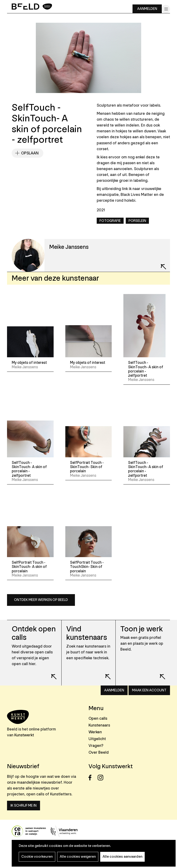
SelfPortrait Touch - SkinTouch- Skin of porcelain (87, 467)
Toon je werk (142, 629)
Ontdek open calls (34, 633)
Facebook (93, 778)
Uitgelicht (97, 739)
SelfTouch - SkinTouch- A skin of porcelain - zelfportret (146, 369)
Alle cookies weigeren (78, 857)
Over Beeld (99, 752)
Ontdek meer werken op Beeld (41, 600)
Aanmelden (147, 9)
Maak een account (149, 690)
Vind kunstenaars (87, 633)
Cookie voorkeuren (37, 857)
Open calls (98, 718)
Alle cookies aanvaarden (122, 857)
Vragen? (96, 746)
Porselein (137, 221)
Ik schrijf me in (24, 806)
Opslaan (30, 153)
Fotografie (110, 221)
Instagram (102, 778)
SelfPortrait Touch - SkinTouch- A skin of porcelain (29, 567)
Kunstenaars (99, 725)
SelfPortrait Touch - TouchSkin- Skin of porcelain (87, 567)
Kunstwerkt (24, 735)
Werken (95, 732)
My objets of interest (29, 363)
